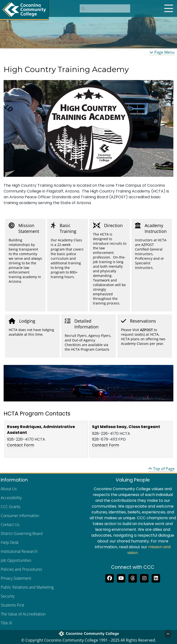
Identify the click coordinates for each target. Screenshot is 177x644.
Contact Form (21, 445)
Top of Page (161, 469)
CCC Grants (11, 507)
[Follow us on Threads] (133, 578)
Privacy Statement (16, 578)
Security (8, 596)
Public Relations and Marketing (27, 587)
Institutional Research (19, 551)
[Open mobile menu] (169, 8)
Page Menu (162, 52)
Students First (12, 605)
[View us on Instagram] (144, 578)
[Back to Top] (168, 634)
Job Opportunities (16, 560)
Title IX (6, 623)
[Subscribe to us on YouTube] (121, 578)
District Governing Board (22, 533)
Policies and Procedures (21, 569)
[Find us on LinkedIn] (156, 578)
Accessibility (11, 498)
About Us (9, 489)
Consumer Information (20, 516)
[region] (88, 128)
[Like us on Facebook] (110, 578)
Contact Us (10, 525)
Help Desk (10, 542)
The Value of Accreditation (23, 614)
